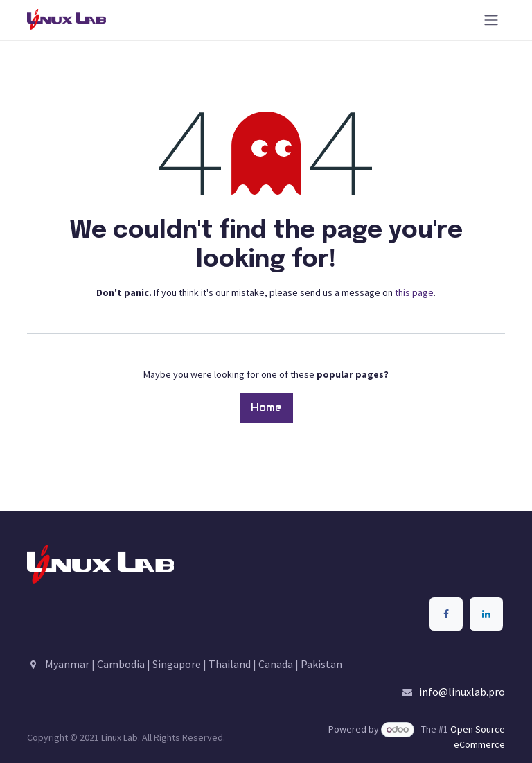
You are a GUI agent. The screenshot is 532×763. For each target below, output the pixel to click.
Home (266, 407)
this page (414, 292)
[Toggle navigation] (491, 20)
